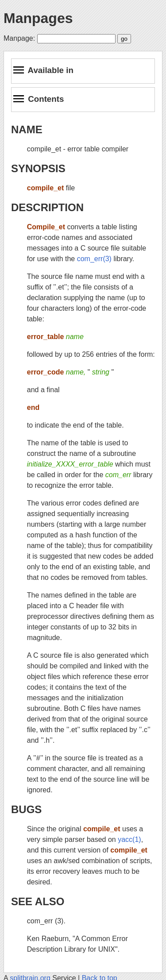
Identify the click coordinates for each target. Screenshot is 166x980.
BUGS (26, 809)
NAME (27, 129)
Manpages (38, 18)
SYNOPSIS (38, 168)
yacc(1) (129, 839)
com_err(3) (94, 259)
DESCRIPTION (47, 207)
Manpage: (19, 38)
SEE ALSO (38, 901)
